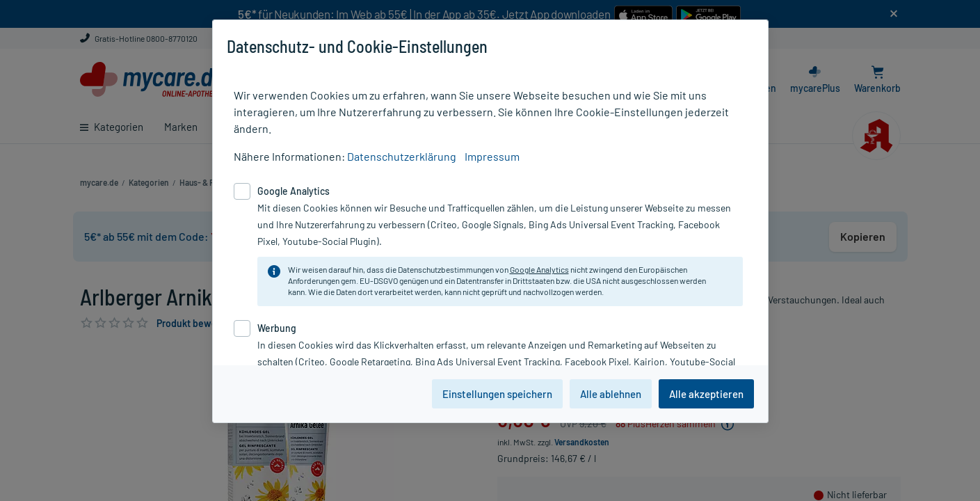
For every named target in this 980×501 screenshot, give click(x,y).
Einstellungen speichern (497, 394)
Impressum (492, 156)
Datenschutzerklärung (402, 156)
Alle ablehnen (611, 394)
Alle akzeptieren (706, 394)
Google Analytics (539, 269)
